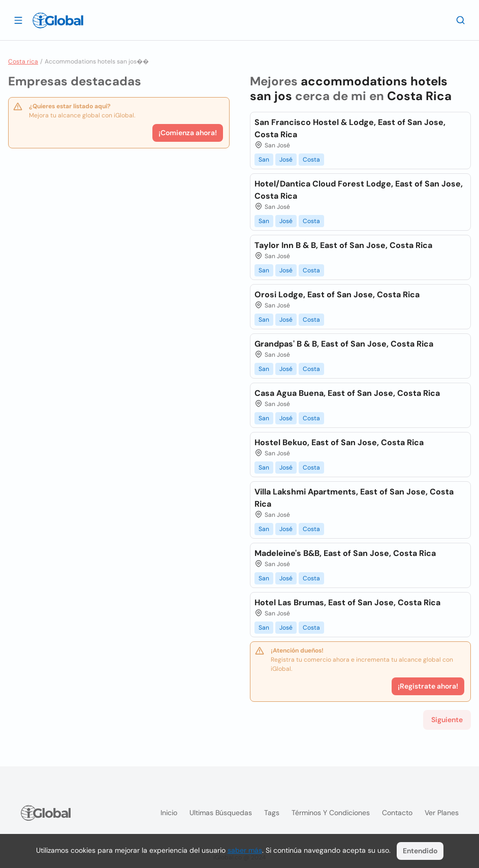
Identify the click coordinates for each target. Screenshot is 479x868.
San (264, 160)
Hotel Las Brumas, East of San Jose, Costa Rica (347, 602)
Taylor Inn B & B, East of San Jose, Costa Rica (343, 245)
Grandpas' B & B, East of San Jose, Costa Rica (344, 344)
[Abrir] (18, 20)
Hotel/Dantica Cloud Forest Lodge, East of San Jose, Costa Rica (359, 190)
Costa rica (23, 61)
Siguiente (447, 720)
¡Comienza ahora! (188, 133)
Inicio (169, 813)
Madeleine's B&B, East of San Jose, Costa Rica (345, 553)
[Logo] (58, 20)
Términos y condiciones (331, 813)
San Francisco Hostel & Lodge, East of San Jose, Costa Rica (350, 128)
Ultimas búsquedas (221, 813)
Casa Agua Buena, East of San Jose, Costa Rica (347, 393)
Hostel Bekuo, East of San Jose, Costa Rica (339, 442)
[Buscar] (461, 20)
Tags (272, 813)
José (286, 160)
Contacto (397, 813)
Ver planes (442, 813)
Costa (311, 160)
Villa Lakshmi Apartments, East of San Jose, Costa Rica (354, 498)
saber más (245, 850)
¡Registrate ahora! (428, 686)
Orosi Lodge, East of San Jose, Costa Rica (337, 294)
